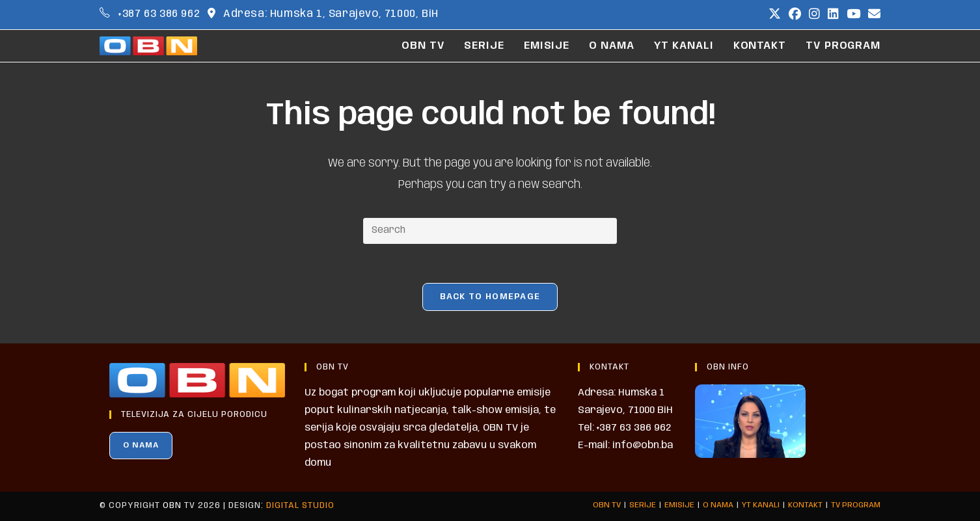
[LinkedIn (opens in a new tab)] (833, 15)
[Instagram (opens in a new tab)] (814, 15)
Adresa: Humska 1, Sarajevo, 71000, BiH (331, 14)
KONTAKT (805, 505)
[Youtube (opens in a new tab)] (853, 15)
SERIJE (643, 505)
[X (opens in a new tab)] (775, 15)
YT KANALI (761, 505)
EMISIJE (679, 505)
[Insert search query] (490, 231)
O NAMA (141, 445)
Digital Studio (300, 506)
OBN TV (607, 505)
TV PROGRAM (856, 505)
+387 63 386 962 (159, 14)
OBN (172, 506)
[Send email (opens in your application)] (872, 15)
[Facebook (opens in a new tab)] (795, 15)
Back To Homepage (490, 297)
